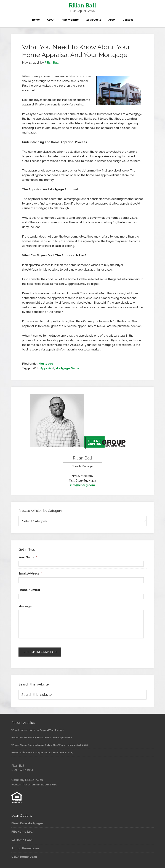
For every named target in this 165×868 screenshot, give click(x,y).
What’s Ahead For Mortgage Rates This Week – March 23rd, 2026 (50, 745)
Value (75, 368)
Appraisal (47, 368)
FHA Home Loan (23, 832)
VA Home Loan (22, 840)
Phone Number (29, 590)
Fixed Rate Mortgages (27, 823)
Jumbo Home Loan (25, 848)
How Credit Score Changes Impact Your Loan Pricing (42, 753)
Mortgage (46, 364)
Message (25, 606)
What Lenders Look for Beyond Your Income (38, 730)
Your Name (28, 557)
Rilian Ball (83, 5)
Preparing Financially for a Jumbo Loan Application (42, 738)
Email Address (30, 574)
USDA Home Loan (24, 857)
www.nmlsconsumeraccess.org (34, 784)
